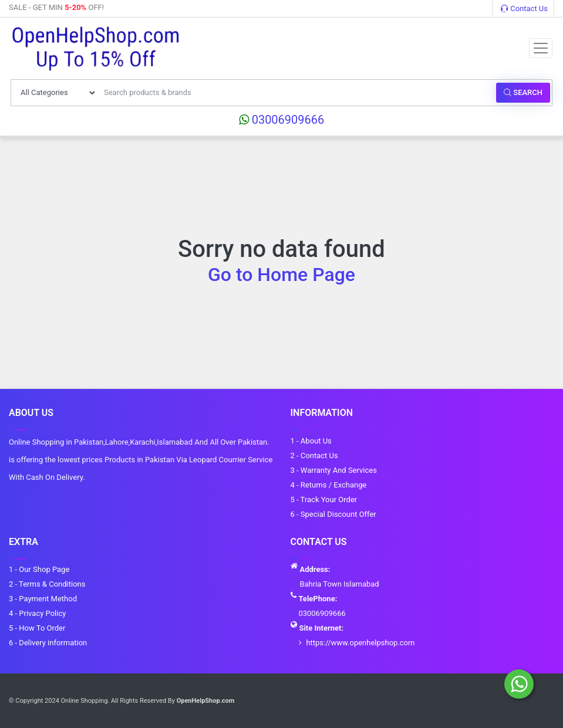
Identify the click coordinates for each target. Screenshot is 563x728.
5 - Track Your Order (324, 500)
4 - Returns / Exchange (329, 485)
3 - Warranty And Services (334, 470)
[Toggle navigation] (541, 48)
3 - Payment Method (43, 599)
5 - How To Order (37, 628)
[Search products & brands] (297, 93)
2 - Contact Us (314, 456)
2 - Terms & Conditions (47, 584)
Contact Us (524, 9)
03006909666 (282, 120)
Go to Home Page (281, 275)
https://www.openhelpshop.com (360, 643)
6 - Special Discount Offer (333, 514)
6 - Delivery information (48, 643)
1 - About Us (311, 441)
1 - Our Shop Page (39, 569)
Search (523, 92)
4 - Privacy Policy (37, 613)
